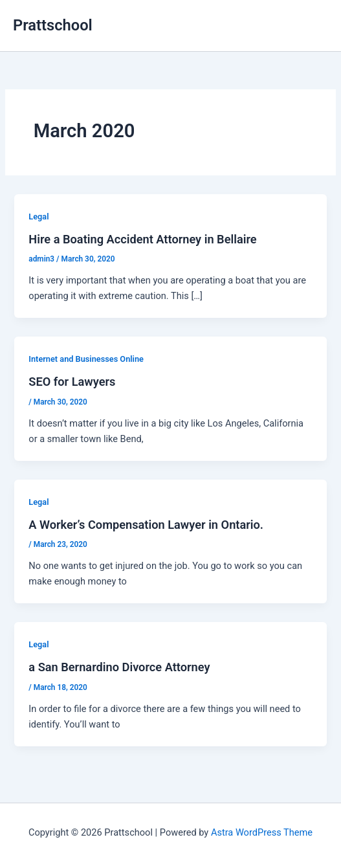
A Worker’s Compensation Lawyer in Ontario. (146, 525)
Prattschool (53, 25)
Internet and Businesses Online (86, 359)
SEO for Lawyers (72, 382)
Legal (38, 217)
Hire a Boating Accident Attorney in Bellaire (142, 239)
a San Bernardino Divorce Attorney (119, 667)
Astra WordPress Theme (262, 832)
